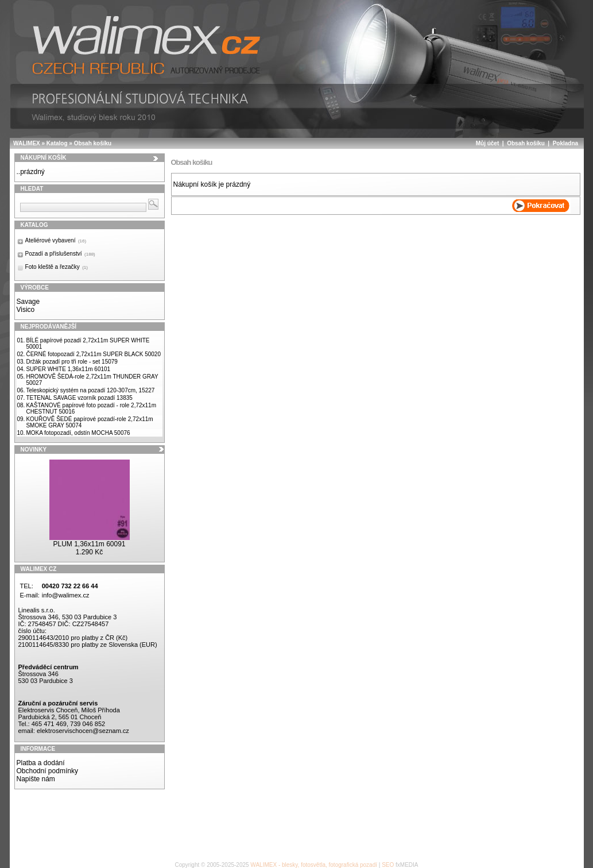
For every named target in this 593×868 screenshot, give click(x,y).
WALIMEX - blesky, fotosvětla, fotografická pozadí (314, 865)
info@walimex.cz (66, 595)
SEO (388, 865)
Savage (28, 302)
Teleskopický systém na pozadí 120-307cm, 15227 (90, 390)
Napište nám (36, 779)
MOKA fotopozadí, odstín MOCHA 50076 (78, 433)
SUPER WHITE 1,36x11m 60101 (68, 369)
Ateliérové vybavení (56, 240)
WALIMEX (27, 143)
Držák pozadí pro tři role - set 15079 (72, 362)
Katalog (57, 143)
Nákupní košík (44, 158)
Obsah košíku (93, 143)
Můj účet (488, 143)
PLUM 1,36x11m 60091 (89, 544)
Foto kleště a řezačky (57, 267)
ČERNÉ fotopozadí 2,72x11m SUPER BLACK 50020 (93, 354)
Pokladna (565, 143)
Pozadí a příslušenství (60, 254)
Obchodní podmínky (47, 771)
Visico (26, 310)
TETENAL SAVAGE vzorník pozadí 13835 (79, 398)
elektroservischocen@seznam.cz (83, 731)
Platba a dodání (41, 763)
